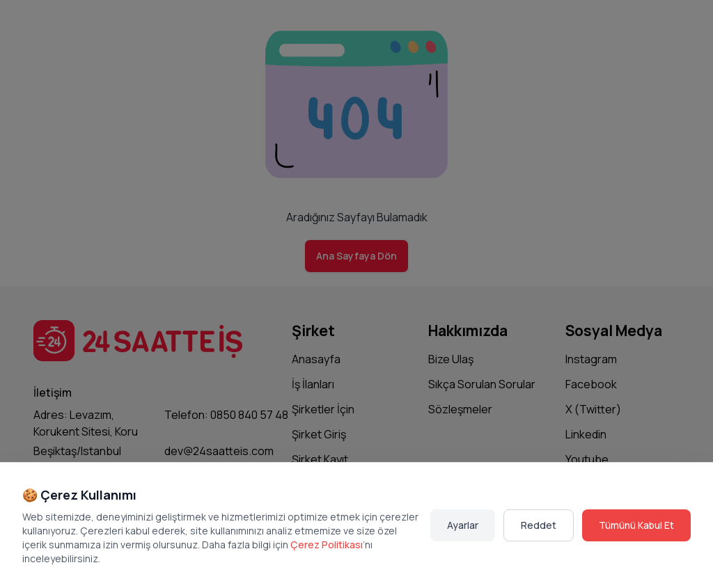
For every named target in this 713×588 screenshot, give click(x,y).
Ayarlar (463, 525)
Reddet (539, 525)
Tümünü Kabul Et (636, 525)
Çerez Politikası (327, 545)
